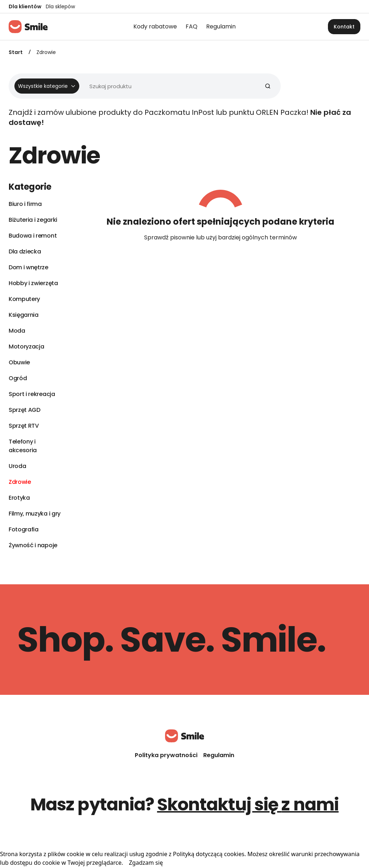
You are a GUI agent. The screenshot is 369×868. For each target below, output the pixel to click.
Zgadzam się (146, 863)
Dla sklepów (60, 6)
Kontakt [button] (344, 27)
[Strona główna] (28, 27)
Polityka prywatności (166, 755)
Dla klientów (25, 6)
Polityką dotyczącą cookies (209, 854)
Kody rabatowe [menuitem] (155, 26)
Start (16, 52)
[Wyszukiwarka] (142, 86)
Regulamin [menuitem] (221, 26)
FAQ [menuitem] (192, 26)
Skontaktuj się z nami (248, 804)
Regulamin (219, 755)
